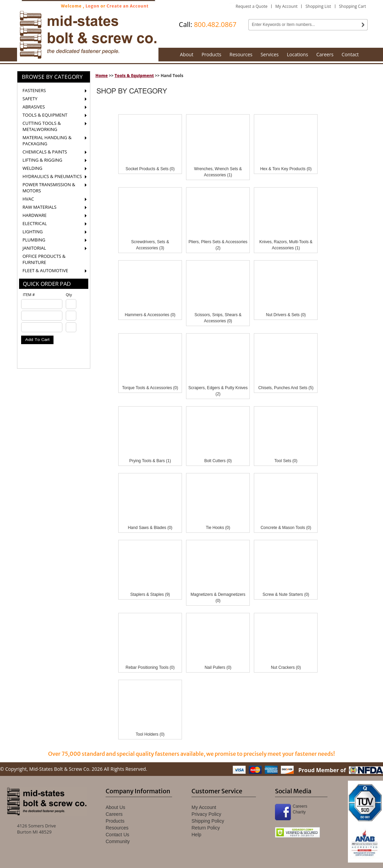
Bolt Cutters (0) (218, 461)
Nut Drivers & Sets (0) (286, 315)
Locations (297, 54)
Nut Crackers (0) (286, 667)
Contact (350, 54)
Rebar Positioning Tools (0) (150, 667)
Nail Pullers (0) (218, 667)
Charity (299, 812)
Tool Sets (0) (286, 461)
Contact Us (117, 835)
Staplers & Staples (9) (150, 594)
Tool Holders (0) (150, 734)
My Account (286, 6)
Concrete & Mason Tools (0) (286, 528)
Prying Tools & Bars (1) (150, 461)
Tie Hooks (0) (218, 528)
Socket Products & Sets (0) (150, 169)
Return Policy (206, 828)
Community (118, 841)
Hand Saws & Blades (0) (150, 528)
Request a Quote (252, 6)
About (187, 54)
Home (102, 76)
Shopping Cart (353, 6)
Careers (325, 54)
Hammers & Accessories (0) (150, 315)
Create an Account (128, 6)
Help (196, 835)
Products (211, 54)
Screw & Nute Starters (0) (286, 594)
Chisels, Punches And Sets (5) (286, 388)
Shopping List (318, 6)
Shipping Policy (208, 821)
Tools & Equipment (134, 76)
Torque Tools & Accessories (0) (150, 388)
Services (270, 54)
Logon (93, 6)
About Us (116, 807)
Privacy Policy (206, 814)
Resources (241, 54)
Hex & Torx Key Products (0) (286, 169)
